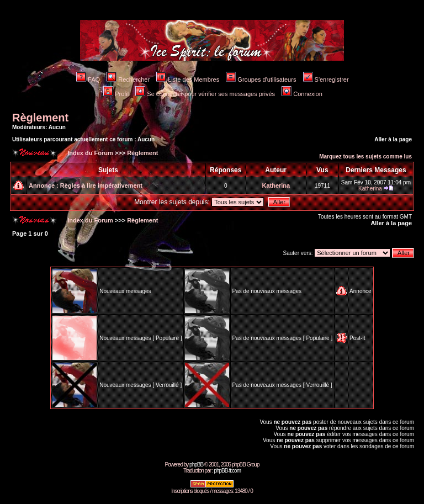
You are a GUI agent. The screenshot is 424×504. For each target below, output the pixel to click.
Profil (116, 94)
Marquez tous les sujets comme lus (365, 156)
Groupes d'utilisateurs (261, 79)
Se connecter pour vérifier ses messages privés (205, 94)
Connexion (302, 94)
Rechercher (128, 79)
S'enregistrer (326, 79)
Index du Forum (89, 153)
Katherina (276, 185)
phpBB (196, 465)
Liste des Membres (188, 79)
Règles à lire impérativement (101, 185)
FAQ (88, 79)
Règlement (40, 118)
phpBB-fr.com (227, 471)
